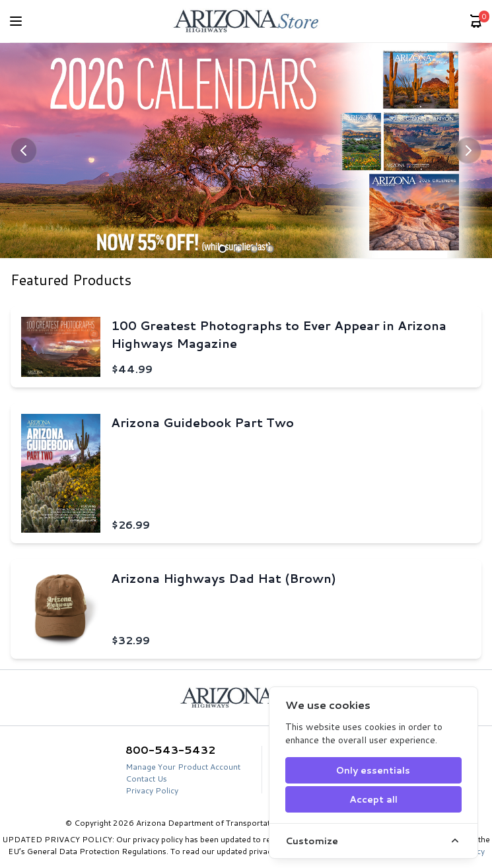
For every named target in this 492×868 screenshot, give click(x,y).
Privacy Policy (152, 790)
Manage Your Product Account (183, 767)
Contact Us (146, 779)
